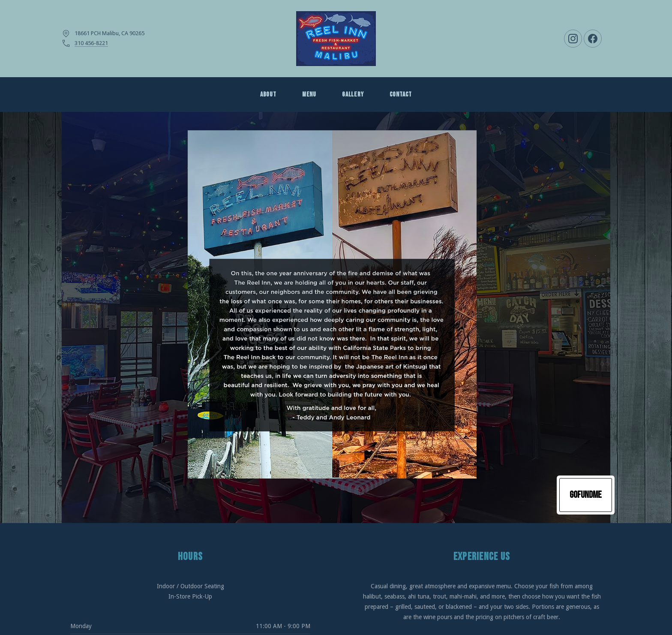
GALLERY (353, 95)
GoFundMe (586, 495)
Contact (401, 95)
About (268, 95)
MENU (309, 95)
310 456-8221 (91, 43)
